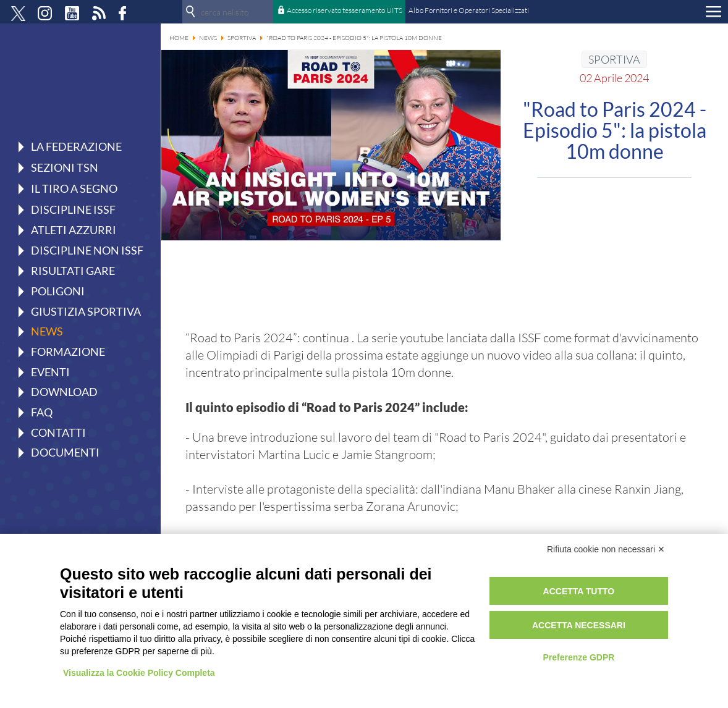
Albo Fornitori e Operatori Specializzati (469, 10)
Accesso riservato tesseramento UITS (345, 10)
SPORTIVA (614, 59)
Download (64, 392)
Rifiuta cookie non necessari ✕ (606, 549)
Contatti (58, 432)
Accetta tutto (579, 591)
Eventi (50, 372)
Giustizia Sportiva (86, 311)
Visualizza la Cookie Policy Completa (139, 673)
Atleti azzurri (74, 230)
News (47, 331)
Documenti (65, 452)
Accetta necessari (579, 625)
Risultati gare (73, 271)
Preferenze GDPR (578, 657)
